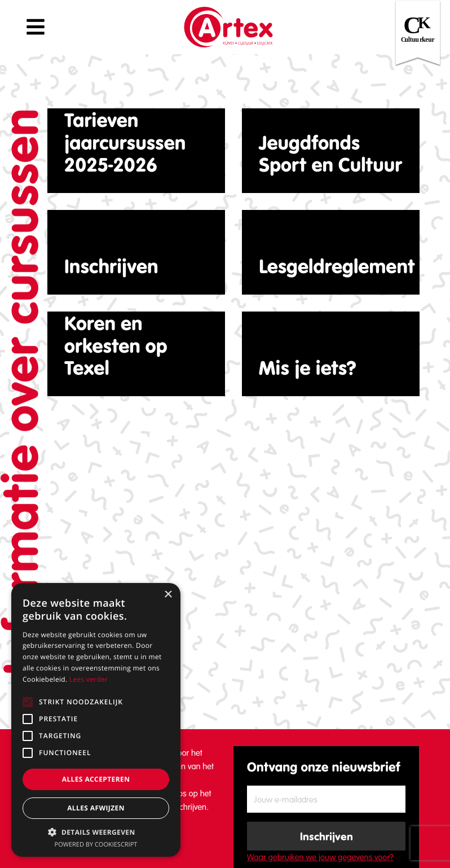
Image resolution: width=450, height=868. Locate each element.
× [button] (168, 595)
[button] (96, 832)
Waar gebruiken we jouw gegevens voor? (320, 857)
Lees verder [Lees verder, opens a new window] (89, 679)
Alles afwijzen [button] (96, 808)
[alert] (96, 720)
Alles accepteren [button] (96, 779)
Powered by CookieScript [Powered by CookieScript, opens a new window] (96, 845)
